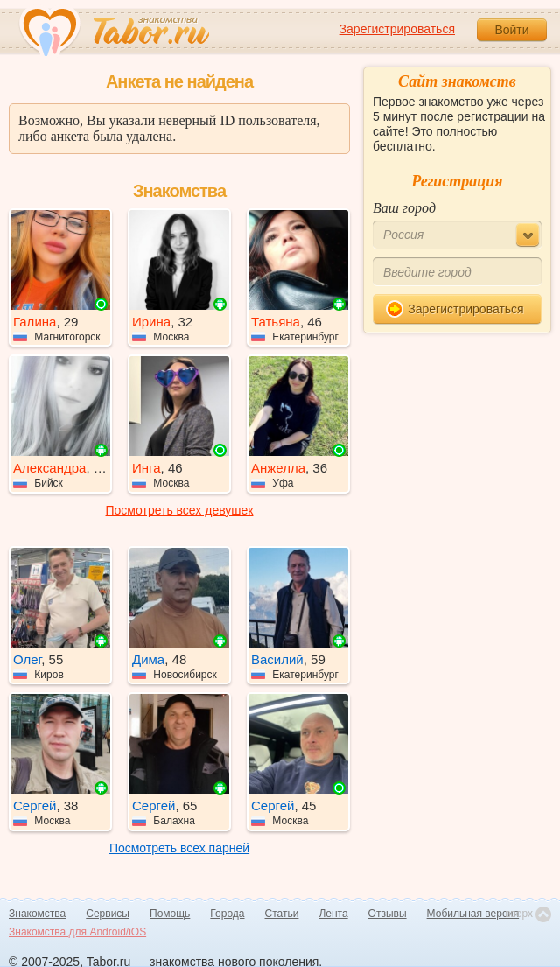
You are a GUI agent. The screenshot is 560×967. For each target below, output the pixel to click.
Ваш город (404, 208)
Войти (511, 30)
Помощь (170, 914)
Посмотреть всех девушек (180, 510)
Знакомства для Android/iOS (77, 932)
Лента (333, 914)
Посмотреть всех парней (179, 848)
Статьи (282, 914)
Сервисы (108, 914)
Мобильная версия (473, 914)
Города (227, 914)
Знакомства (37, 914)
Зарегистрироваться (397, 29)
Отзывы (388, 914)
